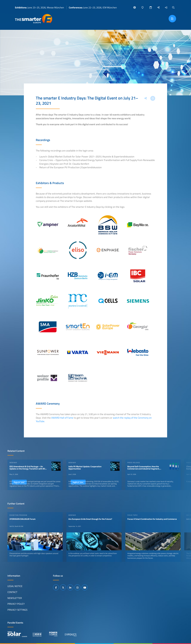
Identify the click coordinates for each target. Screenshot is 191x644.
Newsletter (15, 598)
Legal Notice (15, 586)
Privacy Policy (16, 604)
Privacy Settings (17, 610)
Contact (12, 592)
